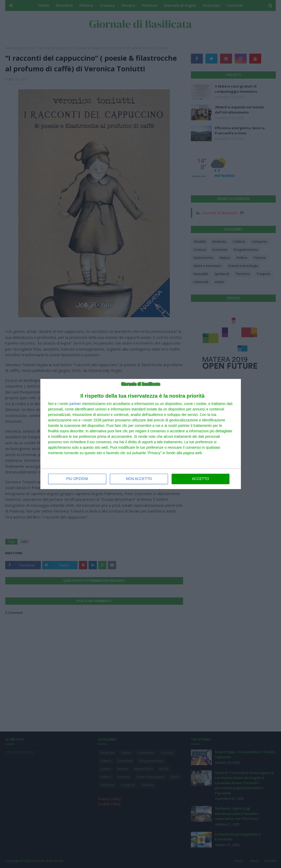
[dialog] (141, 434)
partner (75, 404)
